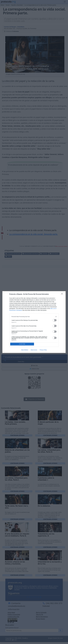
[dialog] (34, 322)
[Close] (62, 294)
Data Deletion (25, 350)
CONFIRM (22, 344)
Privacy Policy (43, 350)
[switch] (54, 320)
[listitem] (34, 317)
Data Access (34, 350)
